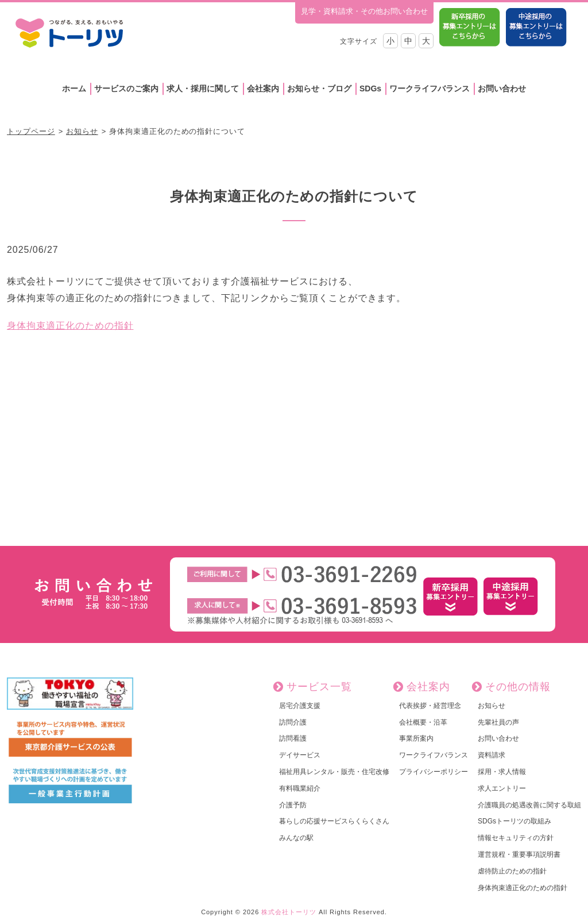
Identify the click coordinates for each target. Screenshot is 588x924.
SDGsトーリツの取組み (514, 821)
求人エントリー (502, 788)
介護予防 (293, 805)
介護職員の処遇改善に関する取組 (529, 805)
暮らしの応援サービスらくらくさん (334, 821)
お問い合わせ (502, 88)
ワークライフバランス (430, 88)
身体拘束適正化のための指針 (70, 326)
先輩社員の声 (498, 722)
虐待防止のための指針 (512, 871)
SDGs (370, 88)
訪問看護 (293, 738)
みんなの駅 (296, 838)
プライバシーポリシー (434, 772)
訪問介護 (293, 722)
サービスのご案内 (126, 88)
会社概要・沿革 (423, 722)
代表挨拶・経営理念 (430, 706)
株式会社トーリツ (289, 912)
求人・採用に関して (203, 88)
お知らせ (82, 131)
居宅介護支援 (300, 706)
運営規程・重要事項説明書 (519, 854)
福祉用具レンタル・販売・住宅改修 (334, 772)
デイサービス (300, 755)
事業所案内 (416, 738)
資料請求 (492, 755)
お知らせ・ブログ (319, 88)
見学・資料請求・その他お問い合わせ (364, 11)
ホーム (74, 88)
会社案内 (263, 88)
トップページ (31, 131)
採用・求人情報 (502, 772)
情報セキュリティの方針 (516, 838)
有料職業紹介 (300, 788)
